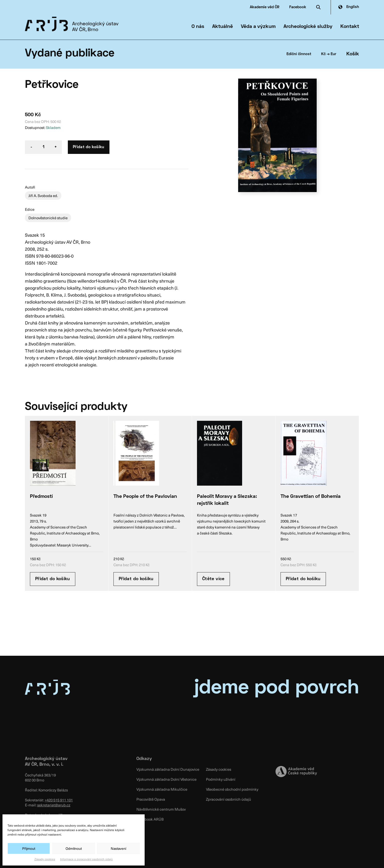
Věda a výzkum (258, 27)
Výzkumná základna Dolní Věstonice (166, 779)
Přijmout (29, 848)
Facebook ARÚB (150, 819)
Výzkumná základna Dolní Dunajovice (168, 769)
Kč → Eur (329, 54)
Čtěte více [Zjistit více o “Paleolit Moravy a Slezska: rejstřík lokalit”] (213, 579)
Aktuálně (223, 27)
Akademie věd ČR (265, 7)
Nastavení (118, 848)
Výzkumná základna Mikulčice (162, 789)
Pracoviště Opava (151, 799)
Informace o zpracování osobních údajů (86, 859)
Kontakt (350, 27)
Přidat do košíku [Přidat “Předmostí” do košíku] (53, 579)
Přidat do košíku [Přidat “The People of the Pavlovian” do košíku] (136, 579)
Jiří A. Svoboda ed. (43, 196)
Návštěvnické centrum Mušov (161, 809)
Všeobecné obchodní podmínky (232, 789)
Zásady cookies (45, 859)
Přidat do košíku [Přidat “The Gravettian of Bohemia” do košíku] (303, 579)
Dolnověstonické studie (48, 218)
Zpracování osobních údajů (229, 799)
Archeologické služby (308, 27)
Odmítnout (74, 848)
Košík (353, 54)
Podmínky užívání (221, 779)
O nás (198, 27)
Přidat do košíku (89, 147)
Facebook (298, 7)
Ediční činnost (299, 54)
